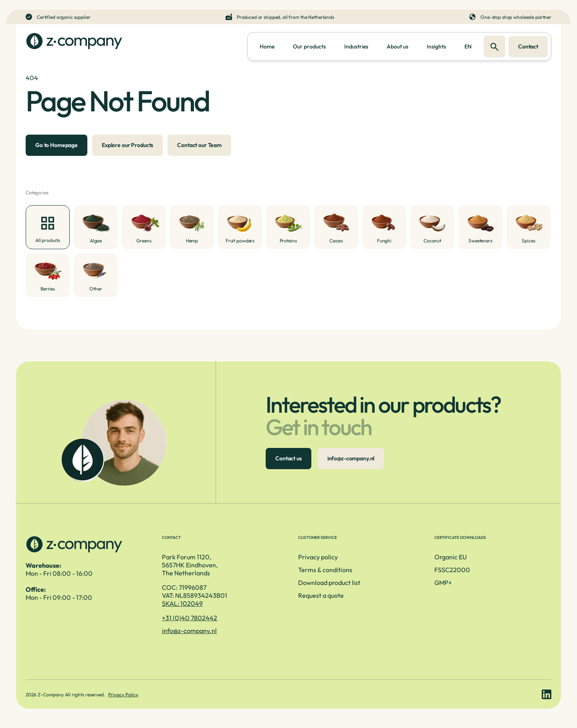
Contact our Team (199, 145)
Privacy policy (318, 557)
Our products (309, 46)
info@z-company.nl (351, 458)
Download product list (329, 583)
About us (397, 46)
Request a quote (321, 595)
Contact (528, 46)
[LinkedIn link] (547, 694)
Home (267, 46)
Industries (356, 46)
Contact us (288, 458)
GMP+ (443, 583)
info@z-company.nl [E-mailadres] (189, 631)
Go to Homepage (56, 145)
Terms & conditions (325, 570)
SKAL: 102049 (182, 603)
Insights (436, 46)
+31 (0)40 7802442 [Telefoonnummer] (190, 618)
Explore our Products (127, 145)
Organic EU (451, 557)
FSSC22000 (452, 570)
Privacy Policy (123, 695)
